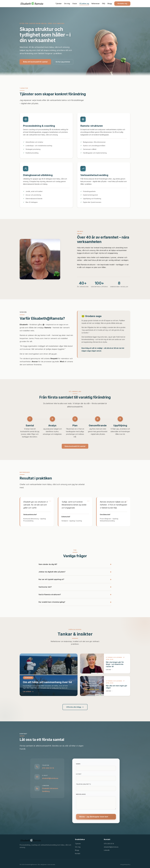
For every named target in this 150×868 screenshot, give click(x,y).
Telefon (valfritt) (83, 784)
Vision (75, 3)
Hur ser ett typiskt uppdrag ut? (51, 581)
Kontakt (78, 853)
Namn (78, 764)
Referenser (96, 3)
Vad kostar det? (45, 588)
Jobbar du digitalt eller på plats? (52, 573)
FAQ (104, 3)
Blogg (110, 3)
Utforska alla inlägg (75, 707)
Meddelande (81, 794)
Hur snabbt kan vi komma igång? (52, 603)
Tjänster (59, 3)
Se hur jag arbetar (63, 62)
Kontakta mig (122, 3)
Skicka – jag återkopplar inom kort (94, 817)
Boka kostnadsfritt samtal (75, 446)
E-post (79, 774)
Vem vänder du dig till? (48, 566)
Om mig (67, 3)
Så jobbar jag (84, 3)
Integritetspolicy (125, 864)
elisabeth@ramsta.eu (50, 778)
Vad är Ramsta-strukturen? (50, 596)
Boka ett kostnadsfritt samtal (35, 62)
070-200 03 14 (48, 768)
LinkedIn (107, 850)
